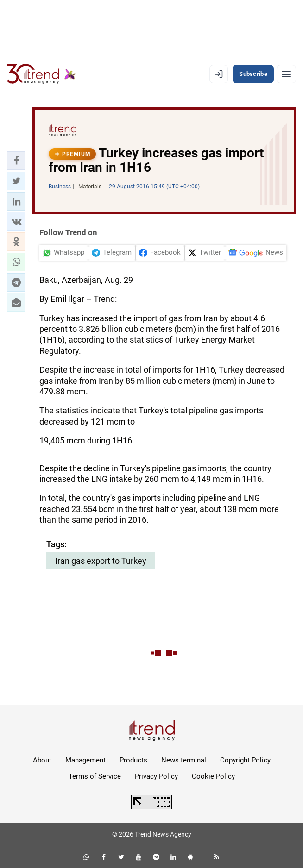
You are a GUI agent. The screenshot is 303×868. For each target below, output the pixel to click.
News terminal (184, 760)
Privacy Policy (156, 776)
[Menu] (286, 74)
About (42, 760)
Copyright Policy (245, 760)
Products (133, 760)
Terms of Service (95, 776)
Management (85, 760)
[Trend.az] (41, 74)
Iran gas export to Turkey (101, 561)
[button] (16, 161)
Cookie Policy (213, 776)
